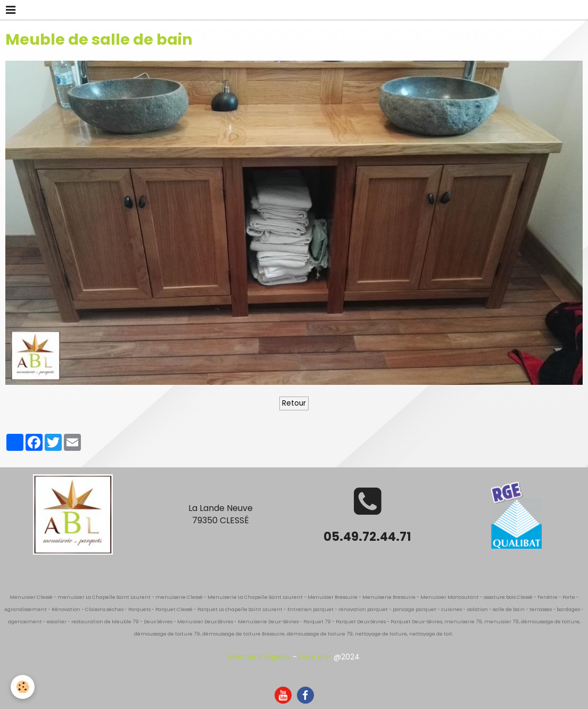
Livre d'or (315, 657)
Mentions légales (259, 657)
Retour (294, 403)
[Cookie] (23, 687)
